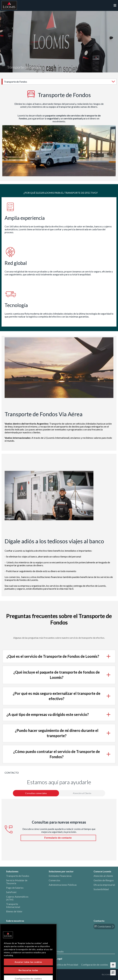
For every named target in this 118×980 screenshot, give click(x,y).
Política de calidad (16, 934)
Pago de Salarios (15, 888)
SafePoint (11, 892)
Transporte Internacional (13, 905)
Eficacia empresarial (104, 885)
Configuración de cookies (95, 965)
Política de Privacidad (67, 965)
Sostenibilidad (101, 889)
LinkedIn (59, 951)
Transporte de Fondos (18, 876)
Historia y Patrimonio (18, 925)
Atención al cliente (103, 876)
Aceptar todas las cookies (28, 974)
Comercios (54, 880)
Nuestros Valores (15, 930)
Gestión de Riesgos (104, 880)
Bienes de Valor (14, 911)
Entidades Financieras (60, 876)
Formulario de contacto (58, 838)
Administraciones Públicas (63, 885)
